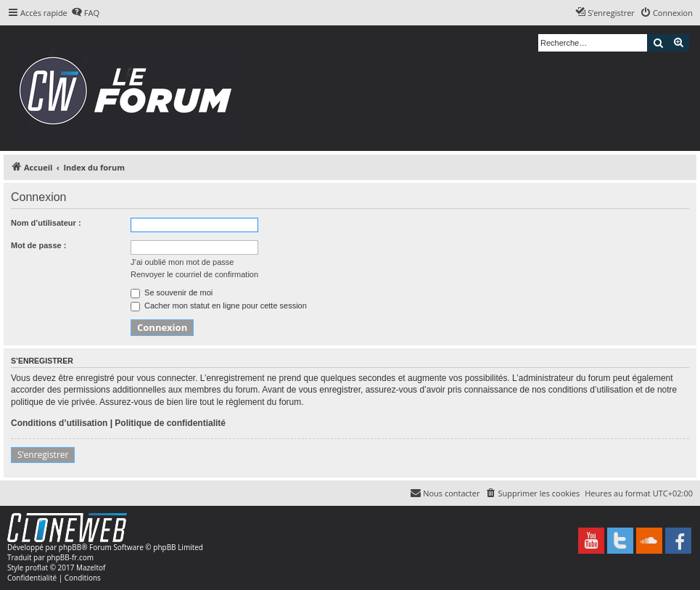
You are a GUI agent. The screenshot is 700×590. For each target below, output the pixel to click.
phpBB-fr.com (70, 557)
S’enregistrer (43, 455)
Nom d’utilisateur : (46, 223)
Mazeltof (91, 568)
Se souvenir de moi (172, 292)
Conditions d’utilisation (59, 423)
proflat (37, 568)
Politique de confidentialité (170, 423)
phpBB (70, 547)
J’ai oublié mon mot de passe (182, 262)
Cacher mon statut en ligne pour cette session (219, 306)
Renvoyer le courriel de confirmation (194, 274)
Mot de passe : (38, 245)
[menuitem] (85, 13)
